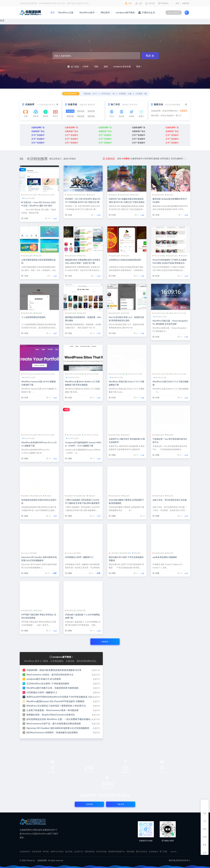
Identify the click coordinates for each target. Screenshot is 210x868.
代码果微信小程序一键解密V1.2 (79, 557)
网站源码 (105, 12)
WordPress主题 (66, 12)
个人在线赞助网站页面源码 (33, 317)
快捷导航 (73, 104)
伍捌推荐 (30, 104)
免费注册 (186, 3)
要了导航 (163, 851)
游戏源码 (69, 195)
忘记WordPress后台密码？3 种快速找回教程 (48, 683)
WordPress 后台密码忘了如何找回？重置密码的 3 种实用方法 (56, 706)
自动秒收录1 (25, 851)
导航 (96, 66)
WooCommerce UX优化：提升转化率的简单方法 (50, 675)
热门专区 (116, 104)
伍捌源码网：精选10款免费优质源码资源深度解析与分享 (54, 670)
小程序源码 (114, 553)
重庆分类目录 (141, 851)
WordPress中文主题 (178, 313)
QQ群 (205, 837)
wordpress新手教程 (125, 12)
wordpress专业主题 (122, 66)
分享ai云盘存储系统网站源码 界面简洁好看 (149, 158)
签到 (205, 829)
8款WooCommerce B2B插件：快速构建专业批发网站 (52, 732)
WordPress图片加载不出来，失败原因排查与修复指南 (52, 688)
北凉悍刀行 (79, 851)
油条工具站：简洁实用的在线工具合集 (170, 500)
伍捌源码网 (42, 860)
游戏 (106, 66)
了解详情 (121, 804)
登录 (177, 3)
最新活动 (159, 104)
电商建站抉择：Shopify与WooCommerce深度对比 (51, 715)
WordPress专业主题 (161, 313)
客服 (205, 845)
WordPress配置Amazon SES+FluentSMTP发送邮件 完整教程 (55, 701)
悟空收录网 (37, 851)
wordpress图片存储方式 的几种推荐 (44, 679)
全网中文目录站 (57, 851)
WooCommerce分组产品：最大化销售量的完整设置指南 (54, 723)
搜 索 (150, 56)
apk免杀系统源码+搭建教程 (165, 557)
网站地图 (131, 851)
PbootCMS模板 (159, 256)
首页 (52, 12)
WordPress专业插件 (29, 195)
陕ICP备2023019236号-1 (180, 860)
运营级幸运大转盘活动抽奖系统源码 (125, 260)
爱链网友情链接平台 (117, 851)
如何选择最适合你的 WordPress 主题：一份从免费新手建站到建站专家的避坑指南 (66, 719)
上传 (205, 821)
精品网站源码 (80, 195)
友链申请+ (174, 852)
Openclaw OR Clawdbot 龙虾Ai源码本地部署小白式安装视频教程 (58, 728)
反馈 (205, 853)
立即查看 (89, 804)
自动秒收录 (153, 851)
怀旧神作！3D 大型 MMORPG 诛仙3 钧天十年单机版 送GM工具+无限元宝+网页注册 (83, 202)
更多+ (139, 66)
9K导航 (46, 851)
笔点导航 (69, 851)
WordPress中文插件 (47, 195)
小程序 (85, 66)
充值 (205, 813)
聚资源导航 (90, 851)
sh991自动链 (101, 851)
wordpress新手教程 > (63, 657)
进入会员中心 (174, 12)
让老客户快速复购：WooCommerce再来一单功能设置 (52, 710)
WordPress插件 (87, 12)
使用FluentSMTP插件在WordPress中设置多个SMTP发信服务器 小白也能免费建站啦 (67, 697)
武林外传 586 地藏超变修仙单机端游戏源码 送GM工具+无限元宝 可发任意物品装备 (127, 202)
